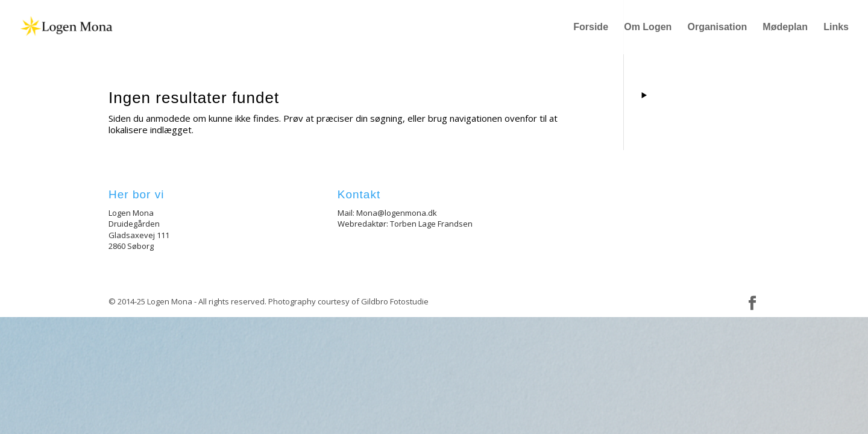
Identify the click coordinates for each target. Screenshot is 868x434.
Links (836, 27)
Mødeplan (785, 27)
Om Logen (648, 27)
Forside (591, 27)
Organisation (718, 27)
